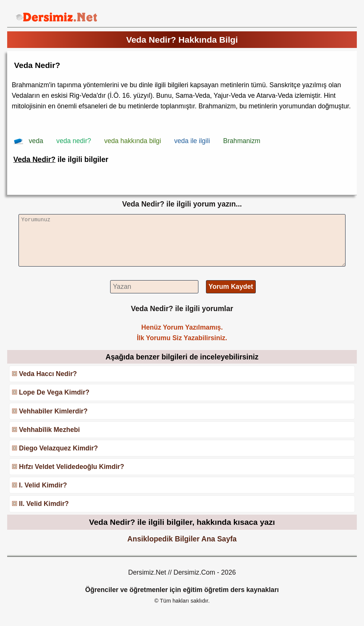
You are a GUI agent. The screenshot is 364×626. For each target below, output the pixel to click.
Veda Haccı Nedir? (48, 374)
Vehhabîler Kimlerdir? (53, 411)
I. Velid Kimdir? (43, 485)
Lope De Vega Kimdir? (54, 392)
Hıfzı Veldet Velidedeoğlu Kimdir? (71, 467)
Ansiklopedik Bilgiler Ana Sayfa (182, 539)
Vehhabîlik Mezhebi (49, 430)
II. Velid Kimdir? (44, 504)
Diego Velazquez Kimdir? (58, 448)
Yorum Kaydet (231, 287)
